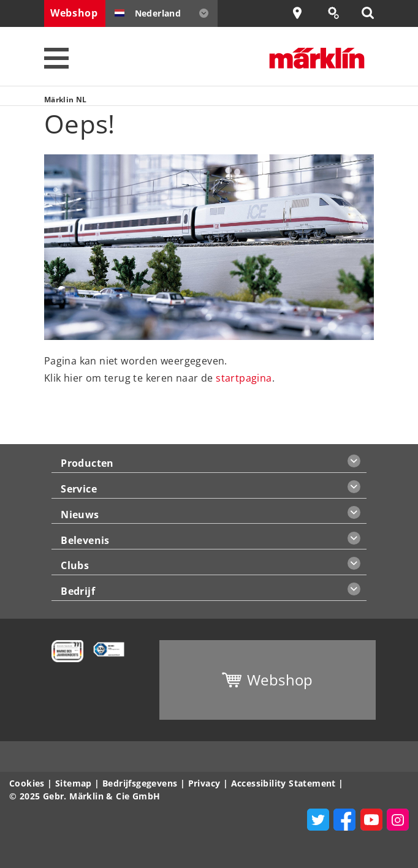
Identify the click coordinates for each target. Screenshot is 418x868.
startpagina (244, 378)
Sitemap (74, 783)
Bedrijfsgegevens (140, 783)
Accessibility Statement (283, 783)
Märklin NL (66, 100)
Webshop (74, 13)
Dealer (305, 13)
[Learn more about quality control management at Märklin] (104, 648)
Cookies (27, 783)
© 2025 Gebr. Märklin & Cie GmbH (85, 796)
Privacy (204, 783)
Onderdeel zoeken (340, 13)
